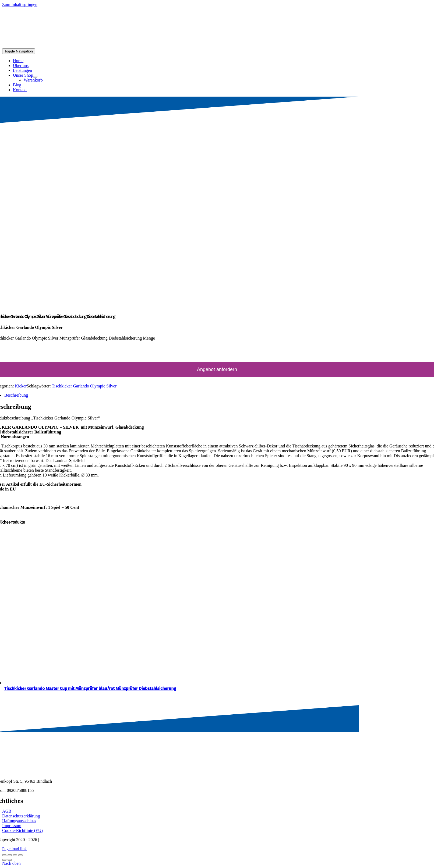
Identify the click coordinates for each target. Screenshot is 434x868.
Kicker (21, 386)
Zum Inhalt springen (20, 4)
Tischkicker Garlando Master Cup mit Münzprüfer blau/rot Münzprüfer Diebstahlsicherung (90, 688)
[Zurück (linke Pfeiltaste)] (4, 860)
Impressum (12, 826)
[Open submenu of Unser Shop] (35, 77)
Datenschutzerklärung (21, 816)
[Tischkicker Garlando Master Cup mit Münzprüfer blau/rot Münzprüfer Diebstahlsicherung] (92, 683)
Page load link (15, 849)
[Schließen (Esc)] (20, 855)
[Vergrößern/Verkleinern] (4, 855)
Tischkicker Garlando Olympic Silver (84, 386)
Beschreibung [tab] (16, 395)
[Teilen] (15, 855)
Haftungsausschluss (19, 821)
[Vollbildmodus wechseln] (10, 855)
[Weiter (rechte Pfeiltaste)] (10, 860)
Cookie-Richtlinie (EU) (22, 830)
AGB (7, 811)
